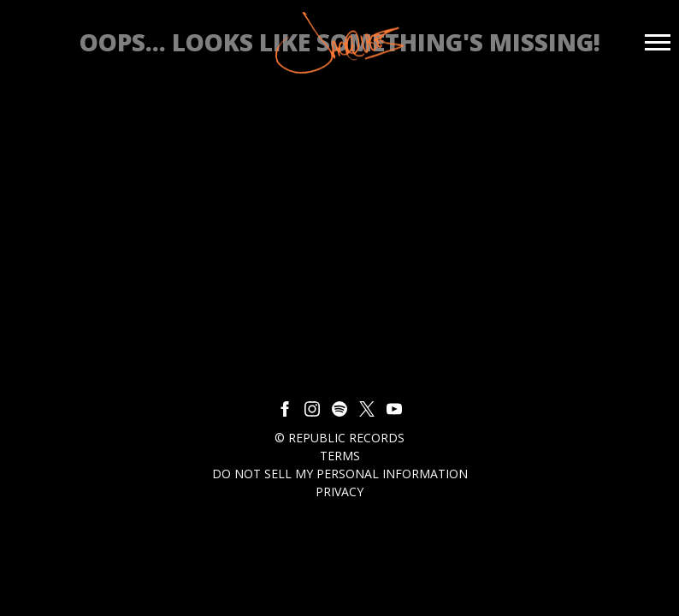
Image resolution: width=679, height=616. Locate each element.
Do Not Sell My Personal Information (340, 474)
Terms (340, 456)
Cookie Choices (346, 509)
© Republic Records (339, 438)
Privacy (339, 492)
